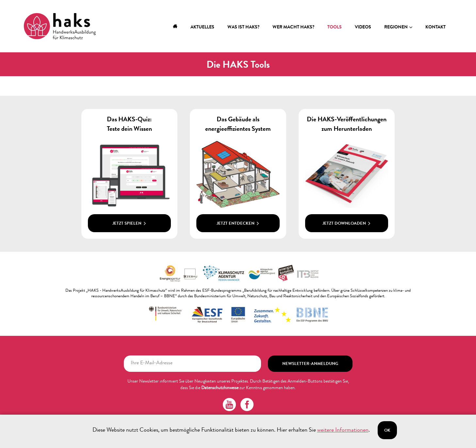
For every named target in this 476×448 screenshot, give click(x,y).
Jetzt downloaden (347, 224)
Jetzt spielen (129, 224)
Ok (387, 431)
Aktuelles (202, 27)
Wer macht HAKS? (293, 27)
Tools (335, 27)
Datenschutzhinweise (220, 388)
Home (175, 28)
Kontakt (435, 27)
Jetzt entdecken (238, 224)
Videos (363, 27)
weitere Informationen (343, 430)
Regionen (396, 27)
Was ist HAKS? (243, 27)
